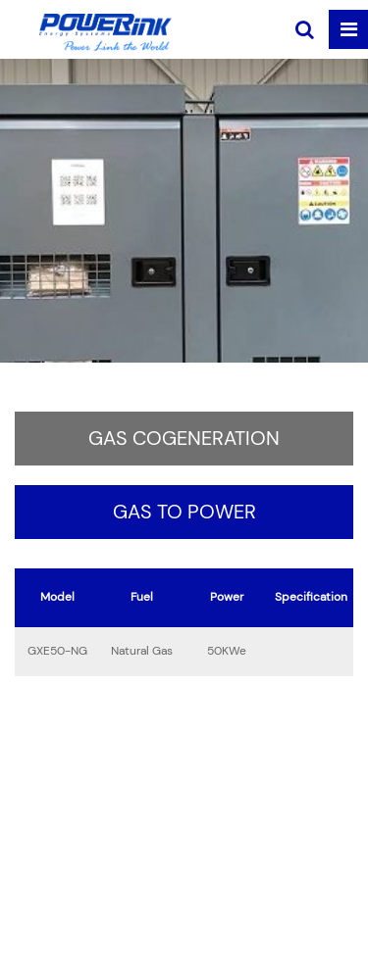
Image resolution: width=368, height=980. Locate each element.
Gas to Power (184, 513)
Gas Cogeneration (184, 439)
